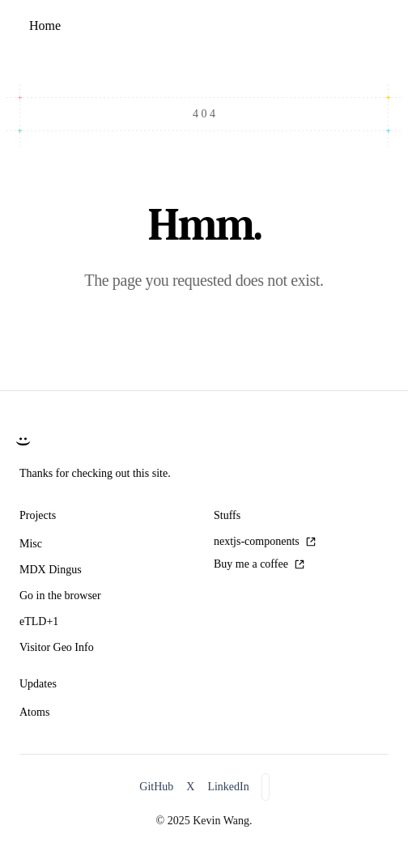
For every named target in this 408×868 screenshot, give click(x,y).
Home (45, 26)
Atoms (34, 712)
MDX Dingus (51, 570)
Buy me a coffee (259, 564)
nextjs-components (265, 541)
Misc (31, 544)
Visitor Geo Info (57, 647)
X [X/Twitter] (190, 787)
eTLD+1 (39, 621)
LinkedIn (228, 787)
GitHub (156, 787)
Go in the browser (60, 596)
